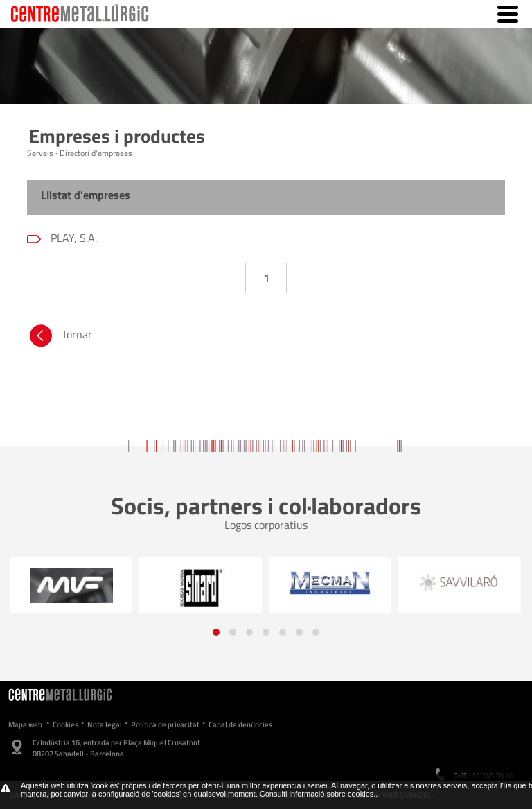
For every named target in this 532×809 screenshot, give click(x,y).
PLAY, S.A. (72, 238)
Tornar (60, 338)
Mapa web (25, 724)
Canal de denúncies (240, 724)
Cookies (65, 724)
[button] (216, 632)
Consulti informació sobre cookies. (318, 794)
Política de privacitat (165, 724)
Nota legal (105, 724)
